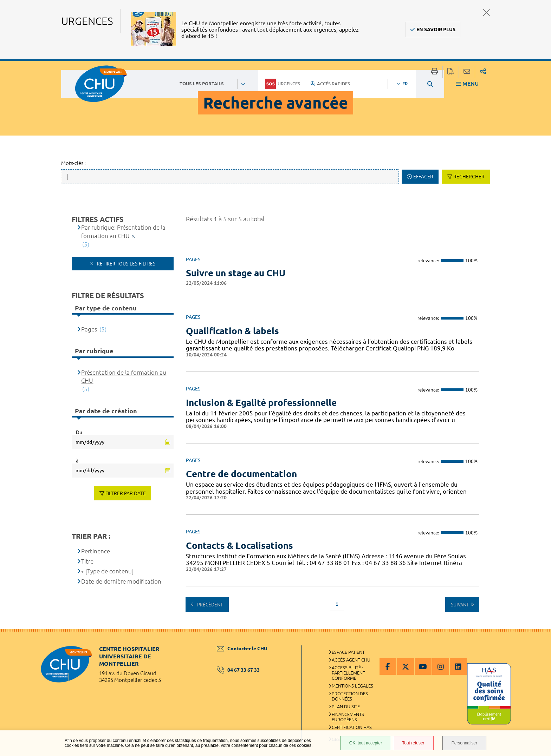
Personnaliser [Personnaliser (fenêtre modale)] (464, 743)
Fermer (487, 12)
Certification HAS (352, 727)
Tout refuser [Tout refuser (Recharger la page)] (413, 743)
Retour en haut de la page (539, 643)
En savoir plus (436, 29)
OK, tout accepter (366, 743)
